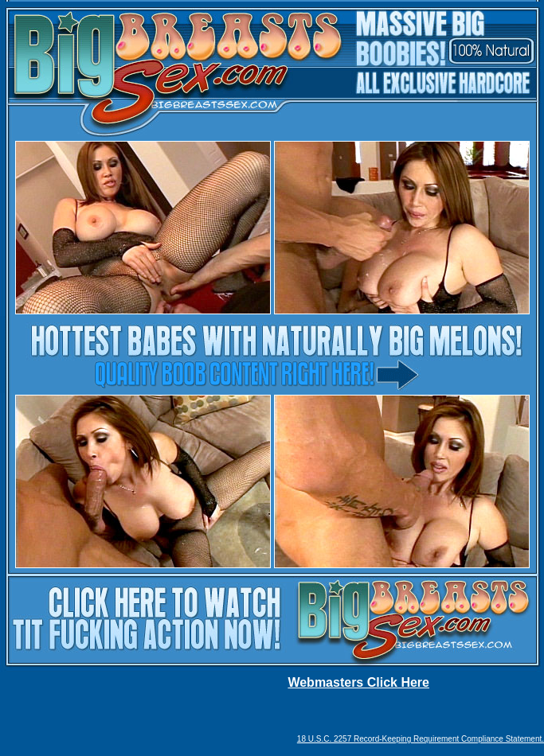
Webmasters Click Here (358, 682)
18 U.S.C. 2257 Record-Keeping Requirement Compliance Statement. (421, 739)
